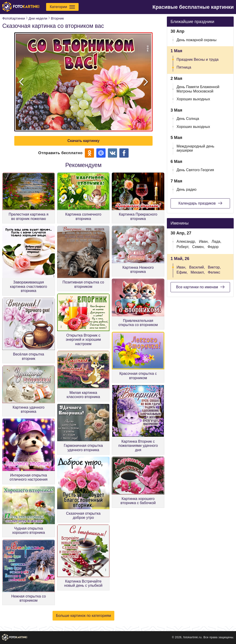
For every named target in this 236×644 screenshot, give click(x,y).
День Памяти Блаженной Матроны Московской (198, 89)
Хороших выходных (193, 99)
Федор (213, 247)
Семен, (198, 247)
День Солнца (188, 119)
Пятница (184, 67)
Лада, (216, 241)
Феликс (214, 272)
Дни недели (38, 18)
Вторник (57, 18)
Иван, (204, 241)
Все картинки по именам (200, 287)
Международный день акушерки (195, 148)
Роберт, (183, 247)
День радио (186, 189)
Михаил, (198, 272)
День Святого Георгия (195, 170)
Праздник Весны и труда (198, 59)
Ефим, (182, 272)
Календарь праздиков (200, 203)
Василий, (197, 267)
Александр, (186, 241)
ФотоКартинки (14, 18)
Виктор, (214, 267)
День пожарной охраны (196, 40)
